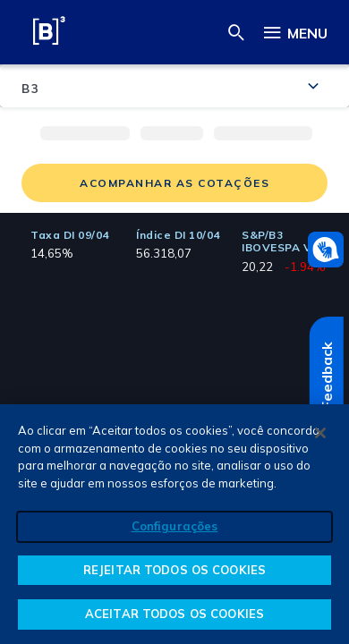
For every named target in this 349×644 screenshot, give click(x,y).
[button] (237, 32)
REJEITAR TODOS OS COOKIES (174, 570)
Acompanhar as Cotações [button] (174, 183)
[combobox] (174, 86)
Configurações (175, 526)
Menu (294, 30)
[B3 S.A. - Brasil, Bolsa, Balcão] (49, 34)
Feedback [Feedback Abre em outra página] (327, 376)
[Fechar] (320, 433)
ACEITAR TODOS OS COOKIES (174, 614)
